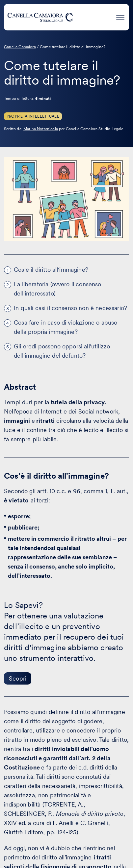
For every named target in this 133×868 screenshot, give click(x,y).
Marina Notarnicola (41, 129)
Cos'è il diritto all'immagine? (51, 270)
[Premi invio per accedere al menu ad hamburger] (120, 16)
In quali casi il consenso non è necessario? (70, 308)
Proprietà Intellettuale (33, 116)
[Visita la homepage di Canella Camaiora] (40, 17)
